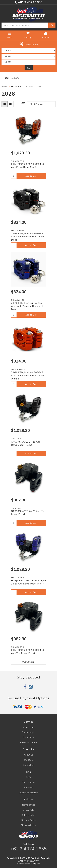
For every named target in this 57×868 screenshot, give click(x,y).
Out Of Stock (29, 662)
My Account (29, 727)
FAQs (29, 777)
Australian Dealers (29, 793)
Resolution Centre (29, 742)
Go (29, 68)
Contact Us (29, 765)
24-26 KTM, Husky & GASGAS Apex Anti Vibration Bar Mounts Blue (28, 306)
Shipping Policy (29, 825)
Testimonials (29, 782)
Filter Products (12, 78)
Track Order (29, 737)
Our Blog (29, 760)
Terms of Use (29, 805)
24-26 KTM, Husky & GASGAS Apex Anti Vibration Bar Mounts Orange (28, 376)
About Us (29, 755)
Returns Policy (29, 815)
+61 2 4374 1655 (30, 2)
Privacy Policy (29, 810)
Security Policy (29, 820)
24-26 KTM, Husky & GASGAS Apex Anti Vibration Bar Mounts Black (28, 237)
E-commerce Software (25, 864)
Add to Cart (31, 176)
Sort (23, 103)
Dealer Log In (29, 732)
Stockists (29, 788)
